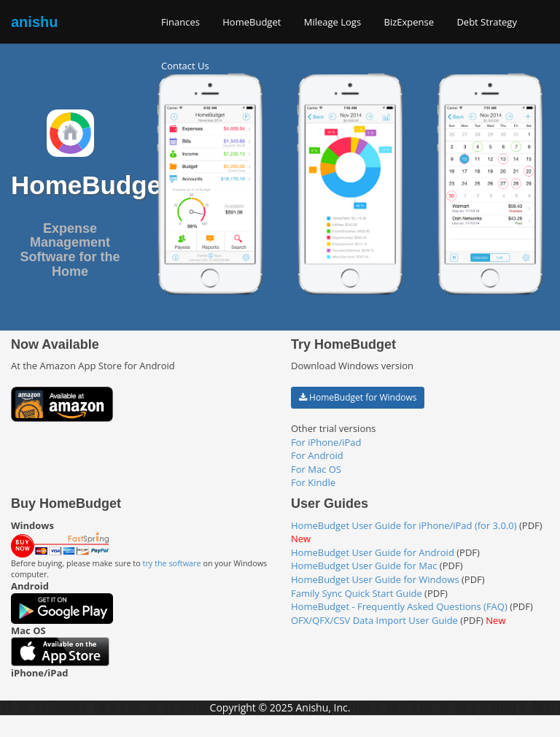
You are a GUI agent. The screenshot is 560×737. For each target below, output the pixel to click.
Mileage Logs (332, 22)
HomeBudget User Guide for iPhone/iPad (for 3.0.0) (404, 525)
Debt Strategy (487, 22)
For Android (317, 455)
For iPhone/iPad (326, 442)
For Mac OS (316, 469)
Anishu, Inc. (323, 707)
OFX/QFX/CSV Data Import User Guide (374, 620)
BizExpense (409, 22)
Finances (180, 22)
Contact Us (185, 66)
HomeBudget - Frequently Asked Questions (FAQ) (399, 606)
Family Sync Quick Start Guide (357, 593)
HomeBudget (252, 22)
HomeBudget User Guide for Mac (364, 566)
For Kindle (313, 482)
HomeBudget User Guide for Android (373, 552)
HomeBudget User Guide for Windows (375, 579)
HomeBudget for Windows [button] (358, 397)
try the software (172, 563)
